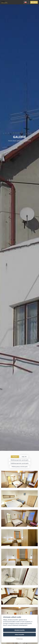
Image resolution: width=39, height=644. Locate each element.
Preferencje (20, 639)
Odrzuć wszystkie (19, 635)
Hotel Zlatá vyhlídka (15, 141)
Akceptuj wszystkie (20, 630)
